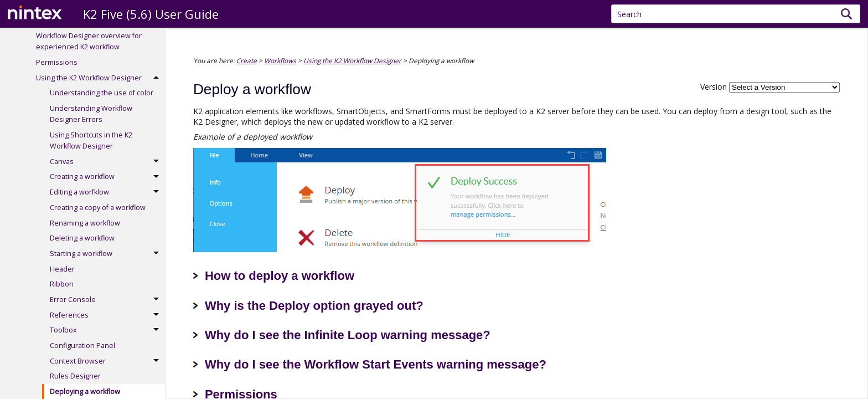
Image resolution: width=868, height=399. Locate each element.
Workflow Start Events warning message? (425, 364)
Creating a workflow (107, 177)
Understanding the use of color (102, 93)
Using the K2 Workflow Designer (100, 78)
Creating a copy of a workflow (98, 208)
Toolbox (107, 331)
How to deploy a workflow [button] (274, 276)
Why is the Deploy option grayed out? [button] (308, 306)
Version (714, 87)
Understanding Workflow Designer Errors (91, 114)
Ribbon (62, 284)
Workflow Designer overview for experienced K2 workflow (89, 41)
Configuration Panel (82, 346)
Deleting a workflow (82, 238)
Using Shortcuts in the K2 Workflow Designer (91, 140)
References (107, 315)
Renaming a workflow (85, 223)
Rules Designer (75, 376)
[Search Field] (736, 14)
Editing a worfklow (107, 192)
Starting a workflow (107, 254)
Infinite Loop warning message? (397, 335)
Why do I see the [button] (249, 335)
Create (247, 60)
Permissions (57, 62)
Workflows (280, 60)
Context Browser (107, 361)
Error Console (107, 300)
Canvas (107, 162)
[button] (847, 14)
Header (62, 269)
